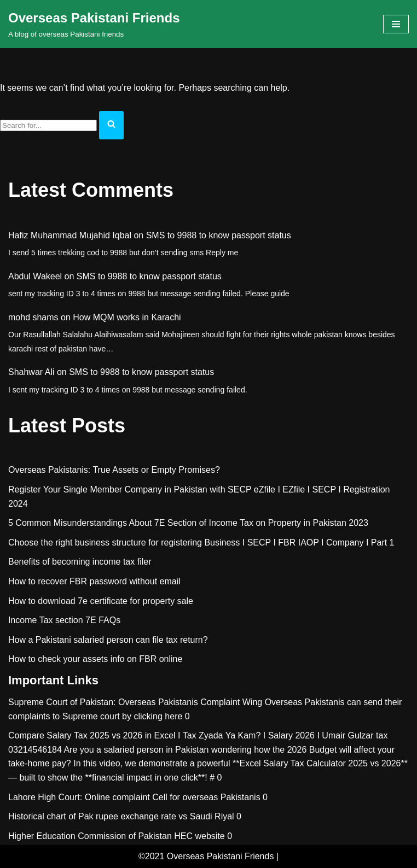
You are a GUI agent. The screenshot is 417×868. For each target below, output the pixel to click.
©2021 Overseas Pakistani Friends (206, 856)
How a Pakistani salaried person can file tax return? (108, 640)
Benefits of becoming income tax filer (80, 562)
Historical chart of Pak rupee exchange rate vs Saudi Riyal (121, 816)
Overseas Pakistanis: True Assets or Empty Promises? (114, 470)
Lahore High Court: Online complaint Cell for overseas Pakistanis (134, 797)
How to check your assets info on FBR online (95, 659)
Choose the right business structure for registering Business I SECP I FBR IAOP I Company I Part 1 (201, 542)
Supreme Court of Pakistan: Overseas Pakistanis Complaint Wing (135, 702)
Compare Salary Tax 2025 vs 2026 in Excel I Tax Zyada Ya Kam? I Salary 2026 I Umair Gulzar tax (198, 735)
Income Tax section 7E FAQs (64, 620)
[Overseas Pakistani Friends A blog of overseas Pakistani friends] (94, 24)
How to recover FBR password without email (94, 581)
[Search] (48, 125)
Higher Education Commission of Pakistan (90, 836)
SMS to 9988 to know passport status (219, 235)
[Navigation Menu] (396, 24)
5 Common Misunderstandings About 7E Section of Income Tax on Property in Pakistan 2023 (188, 523)
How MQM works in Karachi (127, 317)
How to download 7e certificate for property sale (101, 601)
